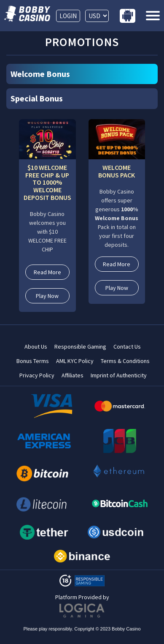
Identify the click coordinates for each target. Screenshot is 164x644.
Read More (47, 272)
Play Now (47, 296)
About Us (36, 347)
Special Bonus (37, 98)
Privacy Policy (37, 375)
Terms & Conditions (125, 361)
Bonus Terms (33, 361)
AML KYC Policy (75, 361)
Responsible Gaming (80, 347)
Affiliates (73, 375)
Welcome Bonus (40, 74)
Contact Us (127, 347)
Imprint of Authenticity (119, 375)
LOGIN (68, 16)
